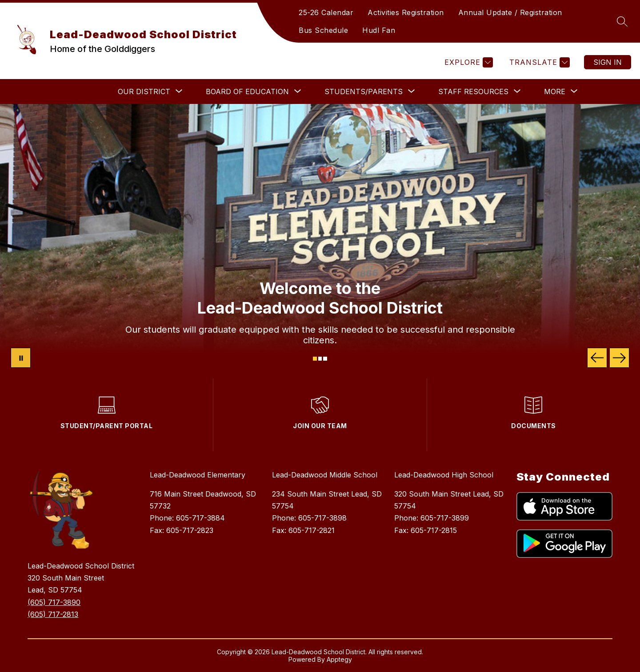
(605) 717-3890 (54, 602)
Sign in (608, 62)
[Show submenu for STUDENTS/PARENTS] (364, 91)
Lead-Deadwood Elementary (198, 475)
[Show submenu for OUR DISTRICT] (144, 91)
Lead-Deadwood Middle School (325, 475)
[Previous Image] (597, 358)
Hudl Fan (379, 30)
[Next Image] (619, 358)
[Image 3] (325, 359)
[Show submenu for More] (555, 91)
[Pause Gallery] (21, 358)
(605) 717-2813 (53, 614)
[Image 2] (320, 359)
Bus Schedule (323, 30)
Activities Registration (406, 12)
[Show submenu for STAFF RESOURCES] (473, 91)
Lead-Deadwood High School (444, 475)
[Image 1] (315, 359)
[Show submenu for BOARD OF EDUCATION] (247, 91)
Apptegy (339, 659)
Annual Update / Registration (510, 12)
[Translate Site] (538, 62)
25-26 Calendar (326, 12)
